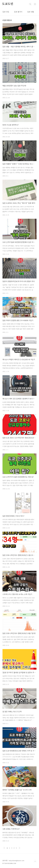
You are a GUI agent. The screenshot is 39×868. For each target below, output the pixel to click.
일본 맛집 (6, 12)
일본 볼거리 (18, 12)
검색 (30, 4)
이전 (4, 848)
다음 (19, 848)
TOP (35, 861)
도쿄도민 (8, 4)
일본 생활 (31, 12)
